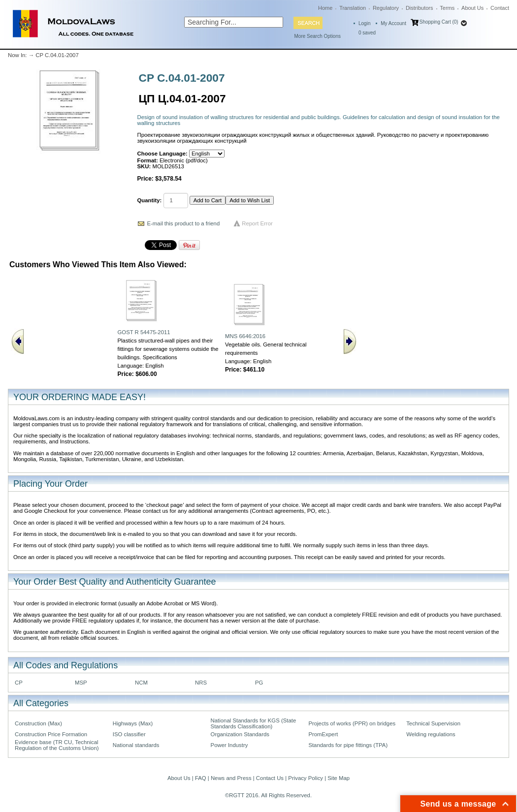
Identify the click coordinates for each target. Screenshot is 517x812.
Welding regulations (431, 734)
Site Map (339, 778)
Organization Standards (240, 734)
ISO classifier (129, 734)
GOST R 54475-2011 (144, 332)
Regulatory (386, 8)
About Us (472, 8)
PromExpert (323, 734)
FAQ (201, 778)
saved (367, 33)
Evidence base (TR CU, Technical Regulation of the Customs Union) (57, 745)
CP (19, 683)
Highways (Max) (133, 723)
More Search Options (318, 36)
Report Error (257, 223)
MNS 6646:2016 (245, 336)
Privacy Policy (306, 778)
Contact (500, 8)
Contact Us (270, 778)
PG (259, 683)
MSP (81, 683)
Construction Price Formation (51, 734)
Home (325, 8)
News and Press (231, 778)
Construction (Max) (38, 723)
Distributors (420, 8)
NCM (141, 683)
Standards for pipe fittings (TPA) (348, 745)
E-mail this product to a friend (184, 223)
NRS (201, 683)
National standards (136, 745)
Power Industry (229, 745)
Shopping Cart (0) (439, 22)
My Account (393, 23)
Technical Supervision (433, 723)
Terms (447, 8)
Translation (353, 8)
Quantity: (150, 200)
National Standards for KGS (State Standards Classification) (254, 723)
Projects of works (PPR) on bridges (352, 723)
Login (364, 23)
